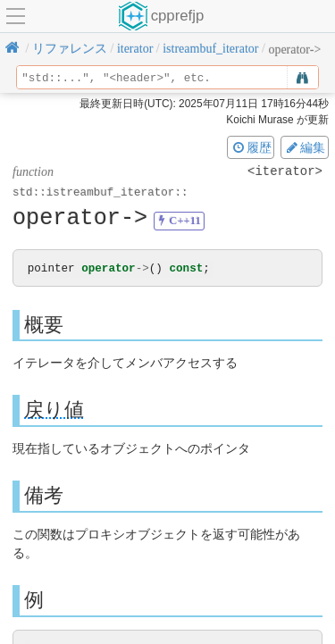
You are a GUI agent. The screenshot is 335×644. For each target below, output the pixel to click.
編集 (305, 147)
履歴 (251, 147)
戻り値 (54, 410)
